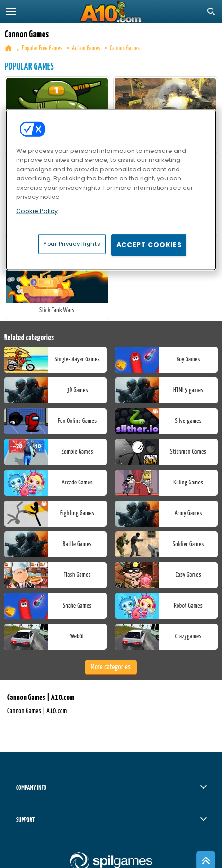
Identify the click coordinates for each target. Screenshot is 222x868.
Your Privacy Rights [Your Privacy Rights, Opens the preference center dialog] (72, 244)
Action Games (86, 49)
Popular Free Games (42, 49)
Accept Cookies (149, 245)
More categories (111, 667)
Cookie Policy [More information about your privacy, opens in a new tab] (37, 211)
